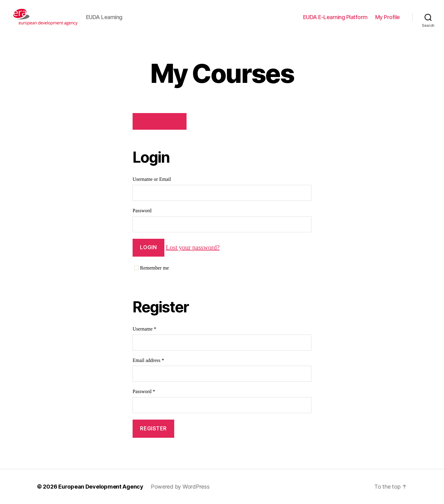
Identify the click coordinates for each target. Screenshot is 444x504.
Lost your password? (193, 247)
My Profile (388, 17)
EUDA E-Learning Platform (335, 17)
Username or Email (152, 179)
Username (144, 329)
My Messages (159, 121)
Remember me (152, 268)
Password (142, 211)
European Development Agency (101, 487)
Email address (148, 360)
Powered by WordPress (180, 487)
